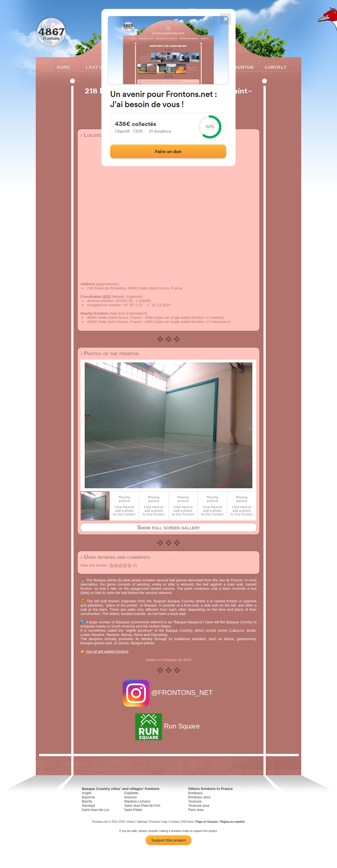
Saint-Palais (133, 810)
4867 (51, 31)
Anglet (87, 793)
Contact (275, 67)
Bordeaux (195, 793)
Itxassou (131, 797)
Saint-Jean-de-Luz (96, 810)
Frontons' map (158, 822)
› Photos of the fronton (110, 353)
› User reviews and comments (115, 557)
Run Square (168, 726)
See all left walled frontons (107, 651)
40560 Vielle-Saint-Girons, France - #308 (120, 318)
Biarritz (87, 801)
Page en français (207, 822)
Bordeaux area (199, 797)
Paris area (196, 810)
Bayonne (88, 797)
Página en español (232, 822)
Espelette (131, 793)
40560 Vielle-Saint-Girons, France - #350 (120, 322)
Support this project (168, 840)
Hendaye (89, 806)
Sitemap (142, 822)
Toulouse (195, 801)
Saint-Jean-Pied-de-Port (142, 806)
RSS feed (187, 822)
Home (64, 67)
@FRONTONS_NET (169, 693)
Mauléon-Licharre (137, 801)
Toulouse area (199, 806)
